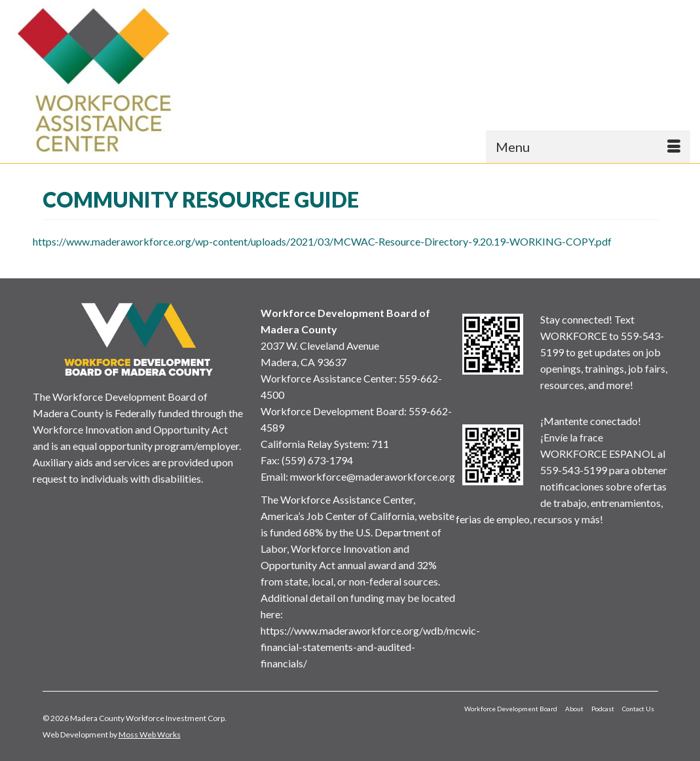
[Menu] (588, 147)
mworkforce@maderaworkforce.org (373, 476)
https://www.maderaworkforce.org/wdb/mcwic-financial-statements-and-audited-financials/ (370, 647)
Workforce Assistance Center (327, 378)
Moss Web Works (150, 734)
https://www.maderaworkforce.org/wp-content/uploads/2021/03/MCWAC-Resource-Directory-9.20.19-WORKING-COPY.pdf (322, 241)
